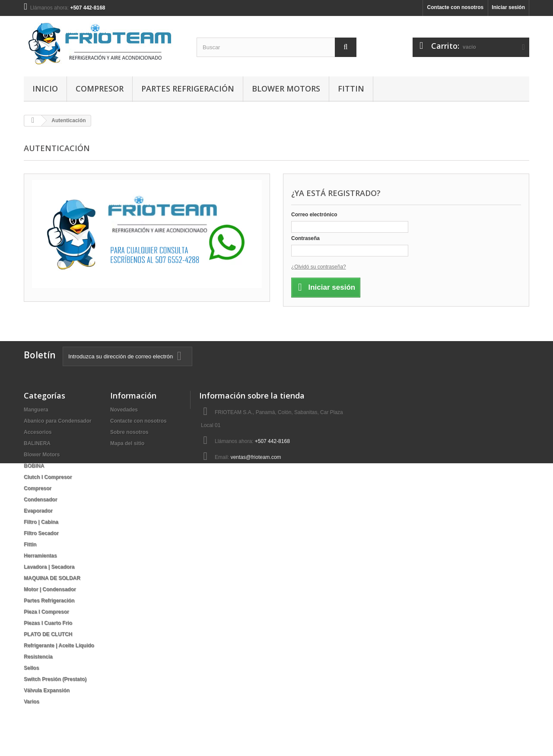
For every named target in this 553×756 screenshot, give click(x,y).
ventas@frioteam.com (256, 457)
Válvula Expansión (47, 690)
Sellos (31, 668)
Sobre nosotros (129, 432)
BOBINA (34, 466)
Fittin (351, 89)
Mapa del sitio (127, 443)
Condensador (40, 500)
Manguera (36, 410)
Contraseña (305, 238)
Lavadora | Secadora (49, 567)
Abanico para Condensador (58, 421)
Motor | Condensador (50, 589)
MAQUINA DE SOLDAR (52, 578)
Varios (32, 702)
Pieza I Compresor (46, 612)
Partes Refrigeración (188, 89)
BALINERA (37, 443)
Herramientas (40, 556)
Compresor (100, 89)
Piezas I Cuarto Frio (48, 623)
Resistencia (38, 657)
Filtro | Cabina (41, 522)
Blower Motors (286, 89)
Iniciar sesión (508, 7)
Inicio (45, 89)
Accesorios (38, 432)
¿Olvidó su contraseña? (319, 267)
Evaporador (38, 511)
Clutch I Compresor (48, 477)
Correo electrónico (314, 215)
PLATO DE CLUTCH (48, 634)
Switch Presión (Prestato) (55, 679)
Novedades (124, 410)
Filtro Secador (41, 533)
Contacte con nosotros (456, 7)
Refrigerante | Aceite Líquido (59, 645)
